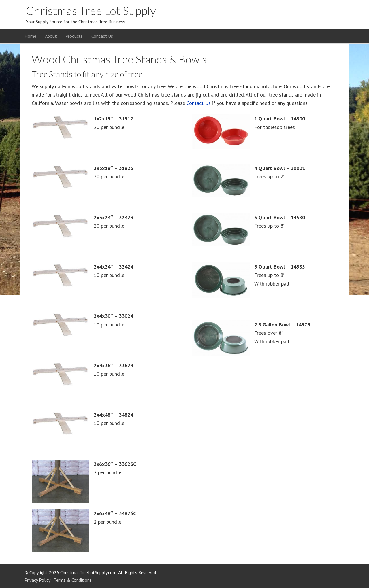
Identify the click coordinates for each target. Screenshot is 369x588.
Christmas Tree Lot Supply (91, 11)
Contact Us (199, 103)
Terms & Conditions (73, 580)
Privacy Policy (37, 580)
